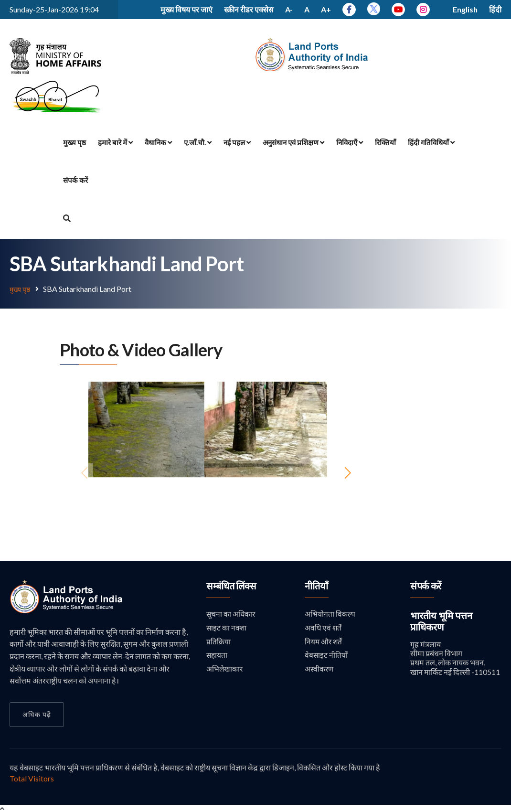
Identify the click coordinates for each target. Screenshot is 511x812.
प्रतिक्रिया (218, 642)
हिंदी (495, 9)
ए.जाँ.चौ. (198, 142)
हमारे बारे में (115, 142)
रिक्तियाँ (385, 142)
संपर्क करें (75, 180)
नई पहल (237, 142)
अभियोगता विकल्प (330, 614)
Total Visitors (32, 778)
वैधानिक (158, 142)
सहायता (217, 656)
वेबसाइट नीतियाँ (326, 656)
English (465, 9)
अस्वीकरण (319, 670)
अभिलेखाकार (225, 670)
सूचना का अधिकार (231, 614)
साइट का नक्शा (227, 628)
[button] (347, 472)
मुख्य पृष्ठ (75, 142)
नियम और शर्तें (324, 642)
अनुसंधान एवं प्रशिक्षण (293, 142)
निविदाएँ (350, 142)
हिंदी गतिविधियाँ (431, 142)
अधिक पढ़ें (37, 714)
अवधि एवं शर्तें (324, 628)
